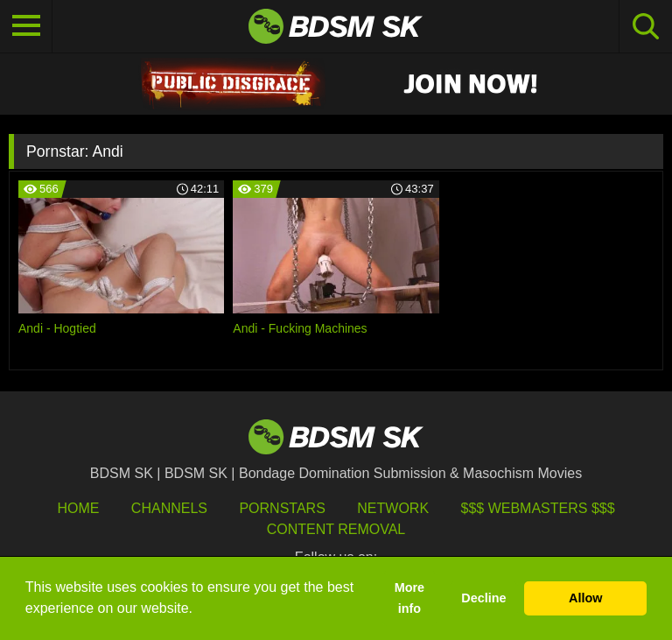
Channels (169, 508)
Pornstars (282, 508)
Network (393, 508)
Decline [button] (483, 598)
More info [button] (409, 598)
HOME (78, 508)
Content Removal (336, 529)
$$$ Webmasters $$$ (538, 508)
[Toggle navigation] (26, 26)
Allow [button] (585, 598)
